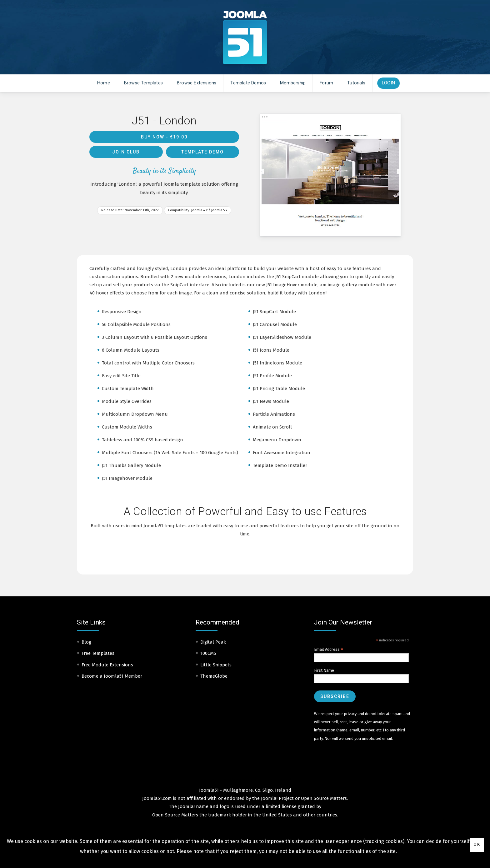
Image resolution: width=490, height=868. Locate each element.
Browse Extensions (197, 83)
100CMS (208, 653)
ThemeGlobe (214, 676)
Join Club (126, 152)
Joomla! (186, 806)
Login (388, 83)
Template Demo (202, 152)
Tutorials (356, 83)
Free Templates (98, 653)
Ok (477, 845)
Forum (326, 83)
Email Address (329, 650)
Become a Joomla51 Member (112, 676)
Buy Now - (164, 137)
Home (104, 83)
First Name (324, 670)
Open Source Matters (324, 798)
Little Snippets (216, 665)
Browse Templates (143, 83)
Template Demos (248, 83)
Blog (86, 642)
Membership (293, 83)
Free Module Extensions (107, 665)
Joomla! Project (277, 798)
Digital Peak (213, 642)
